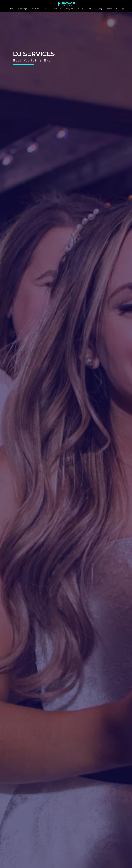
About (92, 9)
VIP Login (120, 9)
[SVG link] (66, 4)
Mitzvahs (47, 9)
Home (12, 9)
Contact (109, 9)
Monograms (70, 9)
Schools (58, 9)
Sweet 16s (35, 9)
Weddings (23, 9)
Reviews (82, 9)
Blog (100, 9)
